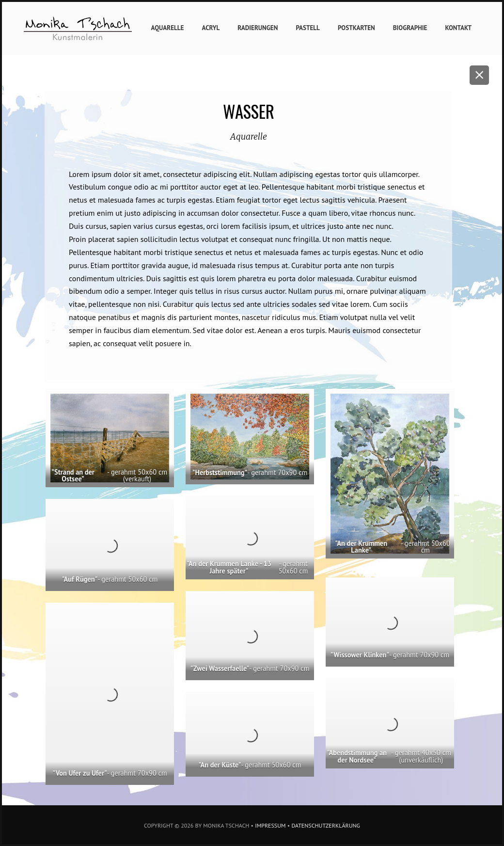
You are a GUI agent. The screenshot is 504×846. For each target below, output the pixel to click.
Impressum (270, 825)
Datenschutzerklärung (326, 825)
